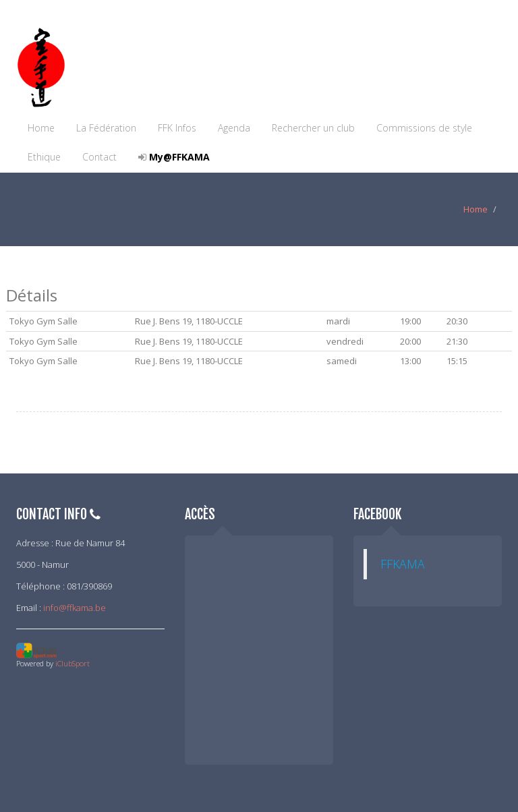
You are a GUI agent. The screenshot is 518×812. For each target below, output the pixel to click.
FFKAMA (403, 564)
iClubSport (73, 663)
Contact (99, 157)
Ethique (44, 157)
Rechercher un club (313, 128)
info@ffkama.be (75, 608)
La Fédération (106, 128)
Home (41, 128)
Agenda (234, 128)
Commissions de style (424, 128)
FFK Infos (177, 128)
